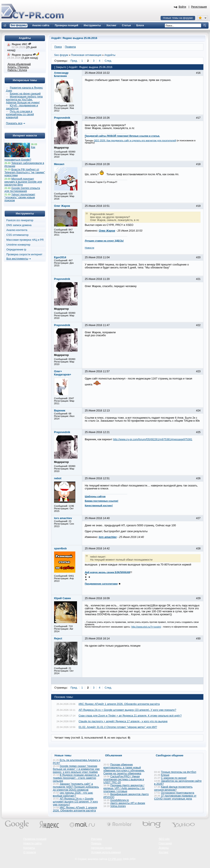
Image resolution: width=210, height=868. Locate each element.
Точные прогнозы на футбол (179, 772)
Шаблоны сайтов (95, 496)
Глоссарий (165, 843)
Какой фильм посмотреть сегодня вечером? (173, 788)
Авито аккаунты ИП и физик (128, 803)
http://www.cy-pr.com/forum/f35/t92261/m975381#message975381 (153, 439)
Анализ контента (17, 230)
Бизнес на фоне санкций (25, 94)
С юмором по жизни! (174, 778)
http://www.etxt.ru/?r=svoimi (146, 627)
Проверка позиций (35, 839)
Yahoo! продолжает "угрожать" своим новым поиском (20, 197)
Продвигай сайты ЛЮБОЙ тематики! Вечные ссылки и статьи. (122, 136)
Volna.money (118, 806)
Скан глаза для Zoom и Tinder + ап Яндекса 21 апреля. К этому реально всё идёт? (130, 716)
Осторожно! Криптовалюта (178, 793)
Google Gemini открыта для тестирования (22, 190)
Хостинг (164, 852)
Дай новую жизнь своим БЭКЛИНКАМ (108, 572)
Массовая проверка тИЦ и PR (25, 240)
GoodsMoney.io (120, 800)
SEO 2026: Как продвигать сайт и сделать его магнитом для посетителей (135, 140)
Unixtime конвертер (18, 245)
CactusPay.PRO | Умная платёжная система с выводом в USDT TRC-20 (124, 779)
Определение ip (16, 250)
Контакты (29, 848)
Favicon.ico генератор (20, 220)
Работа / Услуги (17, 70)
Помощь (96, 843)
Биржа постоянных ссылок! (102, 501)
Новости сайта (32, 843)
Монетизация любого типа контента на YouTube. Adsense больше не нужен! (24, 100)
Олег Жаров (107, 231)
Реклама (96, 839)
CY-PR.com (115, 859)
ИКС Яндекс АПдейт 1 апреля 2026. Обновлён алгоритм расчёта (119, 704)
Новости (90, 248)
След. (108, 61)
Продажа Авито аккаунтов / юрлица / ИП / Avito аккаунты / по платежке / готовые (124, 788)
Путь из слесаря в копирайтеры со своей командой (20, 114)
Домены (164, 848)
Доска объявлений (19, 64)
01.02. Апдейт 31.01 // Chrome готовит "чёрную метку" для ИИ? (118, 727)
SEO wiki (164, 839)
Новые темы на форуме (178, 18)
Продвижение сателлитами (101, 584)
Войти (182, 7)
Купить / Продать (18, 67)
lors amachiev (108, 537)
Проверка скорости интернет (24, 254)
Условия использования (106, 852)
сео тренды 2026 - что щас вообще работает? (73, 794)
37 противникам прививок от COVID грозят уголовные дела (175, 797)
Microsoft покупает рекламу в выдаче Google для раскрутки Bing (23, 182)
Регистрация (199, 7)
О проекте (30, 852)
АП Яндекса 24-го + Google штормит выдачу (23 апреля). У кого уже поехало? (127, 710)
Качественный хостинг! (99, 506)
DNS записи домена (19, 225)
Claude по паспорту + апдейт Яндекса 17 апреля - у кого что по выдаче (123, 721)
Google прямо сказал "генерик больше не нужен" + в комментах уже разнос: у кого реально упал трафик (76, 769)
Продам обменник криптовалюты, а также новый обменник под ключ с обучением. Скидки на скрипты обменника (124, 769)
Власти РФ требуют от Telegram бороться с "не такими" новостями (25, 172)
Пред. (74, 61)
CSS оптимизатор (17, 235)
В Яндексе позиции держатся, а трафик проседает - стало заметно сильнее (76, 778)
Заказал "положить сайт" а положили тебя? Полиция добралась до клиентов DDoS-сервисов (76, 787)
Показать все (14, 123)
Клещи (165, 775)
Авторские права (101, 848)
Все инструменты (17, 259)
